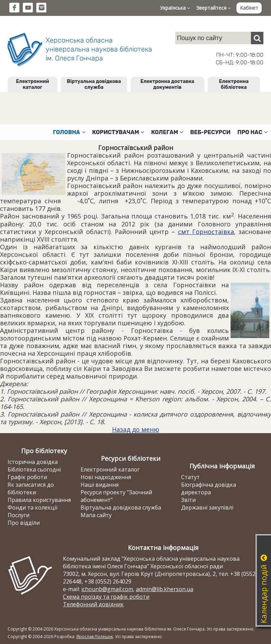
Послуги (18, 515)
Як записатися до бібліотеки (31, 488)
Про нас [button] (253, 132)
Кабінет (249, 8)
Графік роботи (27, 477)
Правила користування (39, 500)
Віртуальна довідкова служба (94, 84)
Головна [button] (69, 132)
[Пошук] (257, 38)
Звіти (188, 500)
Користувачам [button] (118, 132)
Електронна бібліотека (234, 84)
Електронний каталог (32, 84)
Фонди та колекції (32, 507)
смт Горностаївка (206, 232)
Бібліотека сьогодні (34, 469)
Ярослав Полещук (95, 637)
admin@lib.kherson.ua (165, 589)
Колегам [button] (167, 132)
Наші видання (100, 485)
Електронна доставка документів (167, 84)
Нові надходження (106, 477)
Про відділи (24, 523)
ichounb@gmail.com (107, 589)
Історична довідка (33, 462)
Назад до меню (136, 429)
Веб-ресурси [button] (210, 132)
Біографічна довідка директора (209, 488)
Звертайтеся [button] (214, 8)
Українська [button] (175, 8)
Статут (190, 477)
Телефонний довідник (93, 604)
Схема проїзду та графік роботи (106, 597)
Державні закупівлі (207, 507)
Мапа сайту (96, 515)
